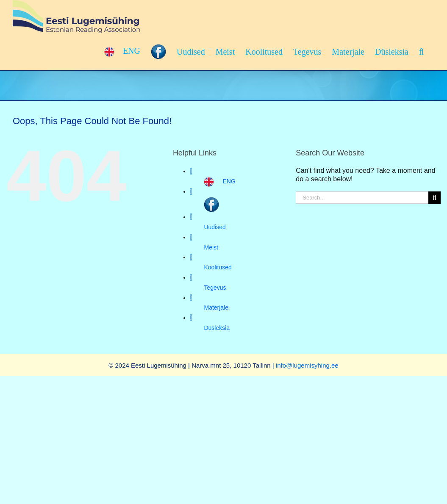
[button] (421, 52)
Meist (211, 247)
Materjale (216, 307)
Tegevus (215, 288)
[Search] (435, 198)
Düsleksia (217, 328)
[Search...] (362, 198)
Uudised (215, 227)
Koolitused (218, 267)
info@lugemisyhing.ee (307, 365)
